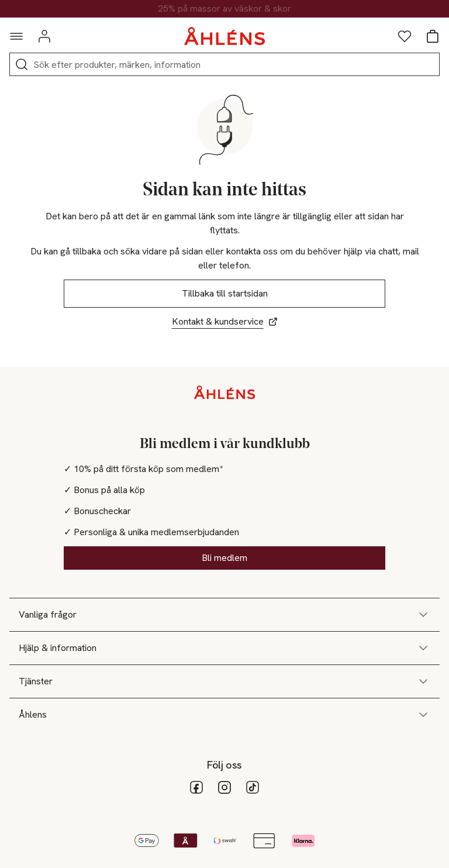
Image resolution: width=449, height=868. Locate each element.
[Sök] (22, 64)
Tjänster (224, 681)
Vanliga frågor (224, 615)
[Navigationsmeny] (16, 36)
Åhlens (224, 715)
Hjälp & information (224, 648)
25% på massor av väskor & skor (224, 9)
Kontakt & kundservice (225, 321)
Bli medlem (224, 558)
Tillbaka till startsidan (225, 293)
